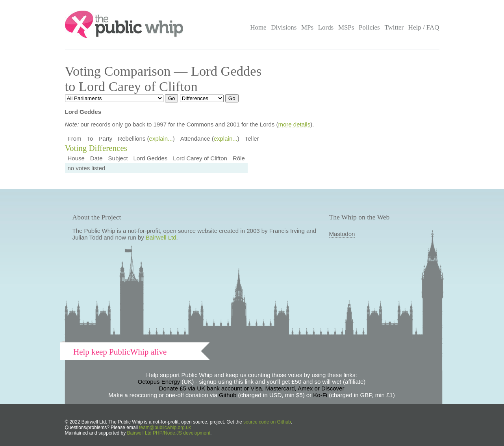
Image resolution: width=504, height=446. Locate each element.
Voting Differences (96, 148)
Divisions (284, 27)
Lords (326, 27)
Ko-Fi (320, 395)
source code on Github (267, 422)
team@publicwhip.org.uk (165, 427)
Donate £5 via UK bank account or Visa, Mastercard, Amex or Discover (252, 388)
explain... (161, 138)
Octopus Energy (159, 382)
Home (258, 27)
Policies (369, 27)
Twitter (394, 27)
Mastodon (342, 234)
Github (228, 395)
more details (294, 124)
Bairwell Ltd (161, 237)
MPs (307, 27)
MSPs (346, 27)
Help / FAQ (424, 27)
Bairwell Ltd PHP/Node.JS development (169, 433)
